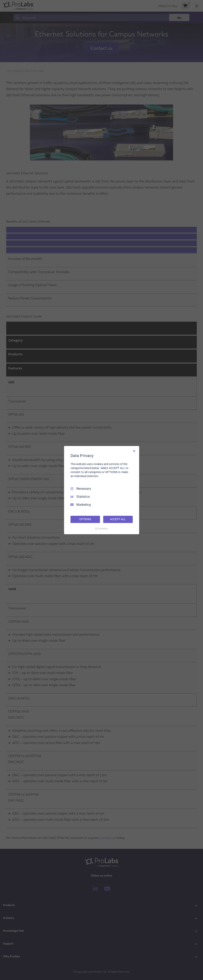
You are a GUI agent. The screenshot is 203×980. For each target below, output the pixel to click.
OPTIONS (85, 519)
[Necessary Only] (134, 451)
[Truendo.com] (102, 529)
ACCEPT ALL (118, 519)
